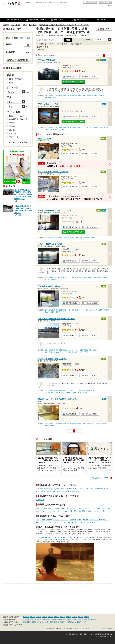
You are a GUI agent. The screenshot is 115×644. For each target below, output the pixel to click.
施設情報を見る (71, 77)
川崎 (29, 622)
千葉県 (39, 617)
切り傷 (88, 511)
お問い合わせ (107, 629)
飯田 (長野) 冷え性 (76, 96)
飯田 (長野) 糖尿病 (77, 278)
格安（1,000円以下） (80, 508)
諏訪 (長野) (99, 489)
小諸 (66, 489)
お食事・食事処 (60, 508)
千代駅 (105, 278)
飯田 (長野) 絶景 (88, 96)
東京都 (57, 617)
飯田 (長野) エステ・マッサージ (69, 350)
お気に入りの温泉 (90, 2)
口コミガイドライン (87, 629)
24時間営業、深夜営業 (18, 119)
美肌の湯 (67, 522)
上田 (62, 489)
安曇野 (72, 491)
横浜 (24, 622)
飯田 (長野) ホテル (89, 424)
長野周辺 (39, 489)
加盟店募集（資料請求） (55, 629)
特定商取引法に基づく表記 (89, 634)
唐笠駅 (47, 280)
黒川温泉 (78, 619)
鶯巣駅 (72, 237)
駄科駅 (47, 129)
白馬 (78, 491)
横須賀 (34, 622)
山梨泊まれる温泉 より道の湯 (49, 538)
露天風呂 (44, 508)
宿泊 (38, 508)
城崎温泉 (46, 619)
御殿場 (56, 622)
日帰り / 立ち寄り (16, 79)
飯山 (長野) (55, 489)
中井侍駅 (87, 237)
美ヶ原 (43, 491)
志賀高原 (47, 489)
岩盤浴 (12, 126)
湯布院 (84, 619)
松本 (38, 491)
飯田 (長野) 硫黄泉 (51, 278)
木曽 (63, 491)
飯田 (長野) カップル (96, 127)
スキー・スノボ (63, 511)
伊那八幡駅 (54, 129)
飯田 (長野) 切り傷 (90, 278)
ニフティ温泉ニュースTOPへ (100, 478)
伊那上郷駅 (48, 98)
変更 (27, 45)
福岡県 (87, 617)
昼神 (59, 491)
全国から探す (25, 38)
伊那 (54, 491)
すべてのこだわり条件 (18, 142)
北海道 (69, 617)
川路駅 (52, 312)
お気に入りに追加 (91, 77)
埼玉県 (33, 617)
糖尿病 (74, 522)
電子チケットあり (46, 44)
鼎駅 (96, 96)
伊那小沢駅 (79, 237)
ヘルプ (98, 629)
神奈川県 (26, 617)
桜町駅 (55, 98)
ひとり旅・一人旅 (98, 511)
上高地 (106, 489)
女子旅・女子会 (83, 522)
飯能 (51, 622)
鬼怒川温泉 (92, 619)
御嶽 (67, 491)
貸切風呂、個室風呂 (78, 511)
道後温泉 (70, 619)
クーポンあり (62, 44)
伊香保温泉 (62, 619)
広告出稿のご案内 (72, 629)
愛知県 (81, 617)
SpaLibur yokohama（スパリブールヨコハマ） (71, 540)
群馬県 (51, 617)
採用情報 (109, 634)
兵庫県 (45, 617)
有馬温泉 (38, 619)
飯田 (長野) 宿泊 (50, 96)
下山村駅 (101, 96)
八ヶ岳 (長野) (84, 489)
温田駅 (93, 237)
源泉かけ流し (101, 508)
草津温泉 (26, 619)
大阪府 (63, 617)
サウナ (54, 511)
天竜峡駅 (53, 280)
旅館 (109, 508)
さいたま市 (44, 622)
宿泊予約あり (76, 44)
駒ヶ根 (49, 491)
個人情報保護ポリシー (73, 634)
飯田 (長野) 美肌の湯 (63, 96)
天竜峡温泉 (40, 500)
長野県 (75, 617)
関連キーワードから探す (13, 625)
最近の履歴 (105, 2)
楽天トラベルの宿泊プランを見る (73, 82)
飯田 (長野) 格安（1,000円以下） (55, 352)
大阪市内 (63, 622)
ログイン (102, 6)
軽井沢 (72, 489)
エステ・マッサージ (43, 511)
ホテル (51, 508)
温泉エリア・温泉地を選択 (18, 60)
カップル (92, 508)
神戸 (84, 622)
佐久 (77, 489)
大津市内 (78, 622)
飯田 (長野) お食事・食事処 (94, 310)
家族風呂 (13, 133)
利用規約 (102, 634)
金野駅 (99, 278)
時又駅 (81, 352)
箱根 (32, 619)
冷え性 (69, 508)
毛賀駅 (106, 127)
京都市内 (71, 622)
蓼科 (92, 489)
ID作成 (109, 6)
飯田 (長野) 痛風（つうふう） (79, 127)
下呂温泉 (53, 619)
